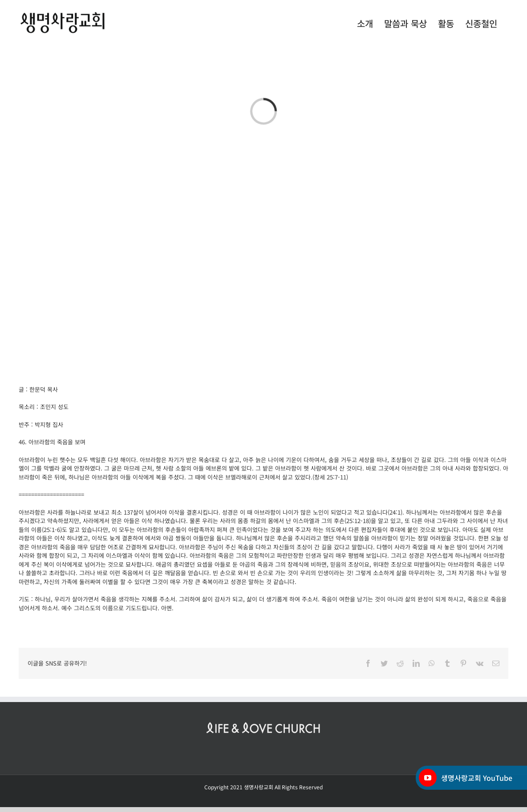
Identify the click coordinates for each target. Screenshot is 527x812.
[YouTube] (428, 778)
